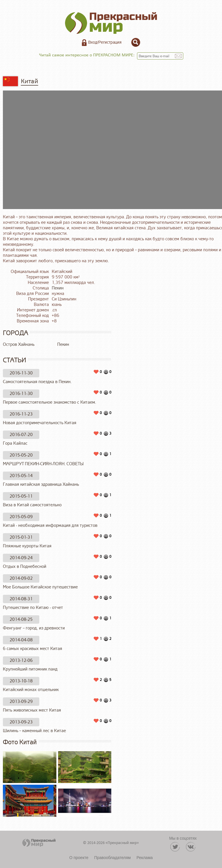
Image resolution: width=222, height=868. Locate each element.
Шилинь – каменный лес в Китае (34, 731)
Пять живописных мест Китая (32, 710)
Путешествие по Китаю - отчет (33, 608)
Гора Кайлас (15, 443)
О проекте (79, 858)
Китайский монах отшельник (31, 690)
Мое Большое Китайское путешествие (40, 587)
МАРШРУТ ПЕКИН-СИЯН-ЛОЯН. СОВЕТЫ (43, 464)
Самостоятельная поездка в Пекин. (37, 382)
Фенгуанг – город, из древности (34, 628)
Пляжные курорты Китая (27, 546)
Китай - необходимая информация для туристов (50, 526)
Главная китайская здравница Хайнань (41, 484)
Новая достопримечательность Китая (40, 423)
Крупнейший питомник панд (30, 669)
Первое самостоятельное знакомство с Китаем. (49, 402)
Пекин (58, 288)
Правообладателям (112, 858)
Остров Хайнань (19, 345)
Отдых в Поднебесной (25, 567)
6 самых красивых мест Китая (33, 649)
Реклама (145, 858)
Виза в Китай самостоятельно (32, 505)
